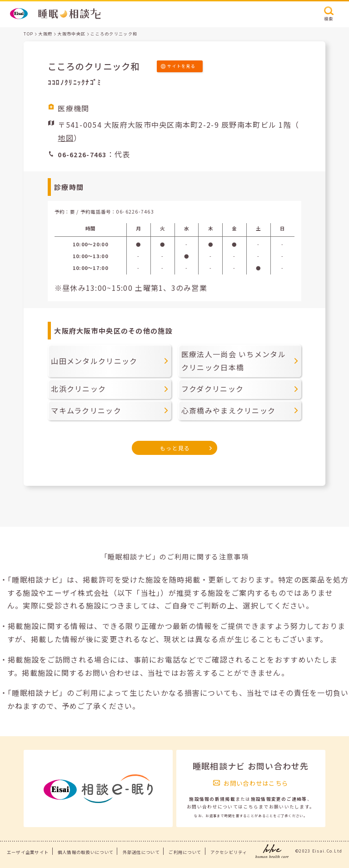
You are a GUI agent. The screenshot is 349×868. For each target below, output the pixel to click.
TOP (28, 34)
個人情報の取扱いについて (86, 852)
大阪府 (45, 34)
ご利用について (185, 852)
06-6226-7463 (135, 212)
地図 (66, 138)
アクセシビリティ (229, 852)
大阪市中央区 (71, 34)
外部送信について (141, 852)
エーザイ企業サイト (28, 852)
